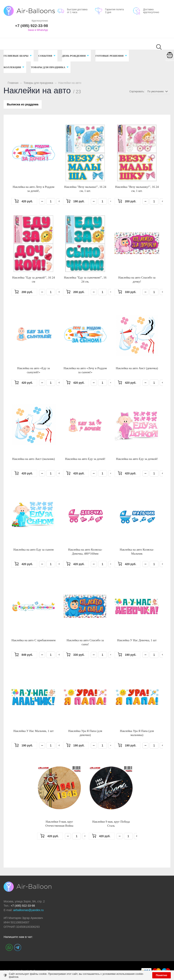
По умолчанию (156, 91)
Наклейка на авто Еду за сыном (34, 550)
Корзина (170, 60)
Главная (13, 83)
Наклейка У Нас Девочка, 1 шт (137, 641)
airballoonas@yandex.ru (28, 911)
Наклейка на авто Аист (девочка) (137, 369)
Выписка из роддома (23, 105)
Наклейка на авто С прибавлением (34, 641)
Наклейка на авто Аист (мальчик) (33, 459)
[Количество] (51, 202)
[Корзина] (170, 58)
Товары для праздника (38, 83)
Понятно (162, 975)
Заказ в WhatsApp (38, 30)
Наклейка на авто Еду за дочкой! (137, 459)
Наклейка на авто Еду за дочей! (85, 459)
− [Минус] (42, 202)
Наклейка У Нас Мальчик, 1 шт (33, 732)
